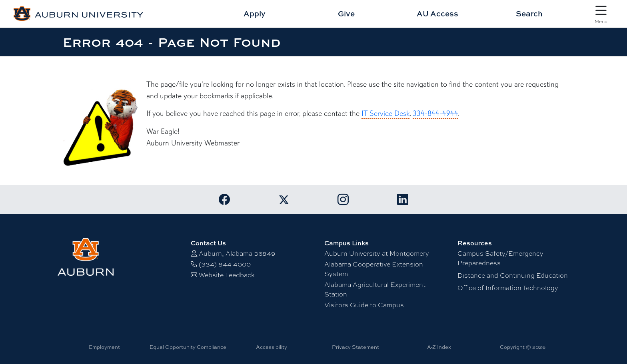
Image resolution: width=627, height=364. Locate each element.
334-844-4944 (435, 113)
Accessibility (272, 347)
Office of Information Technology (508, 288)
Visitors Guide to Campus (364, 305)
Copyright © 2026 (523, 347)
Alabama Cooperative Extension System (374, 269)
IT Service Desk (385, 113)
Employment (104, 347)
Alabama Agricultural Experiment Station (375, 289)
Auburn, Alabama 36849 (237, 254)
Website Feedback (227, 275)
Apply (255, 13)
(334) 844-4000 (225, 264)
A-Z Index (439, 347)
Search (529, 13)
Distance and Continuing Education (513, 275)
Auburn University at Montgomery (377, 254)
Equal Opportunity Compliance (188, 347)
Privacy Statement (355, 347)
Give (346, 13)
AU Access (437, 13)
